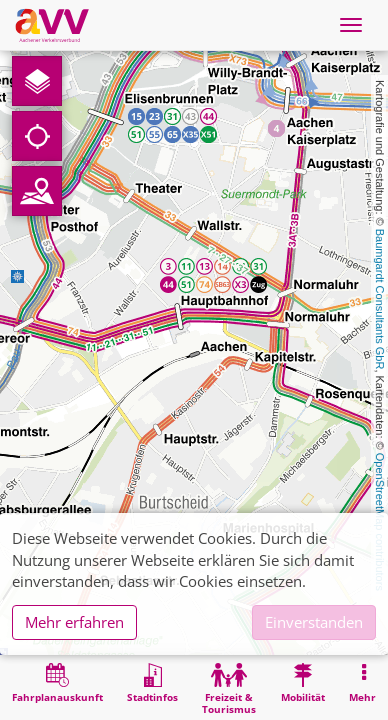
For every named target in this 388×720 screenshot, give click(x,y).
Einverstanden (314, 622)
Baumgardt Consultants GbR (380, 299)
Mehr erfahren (74, 622)
